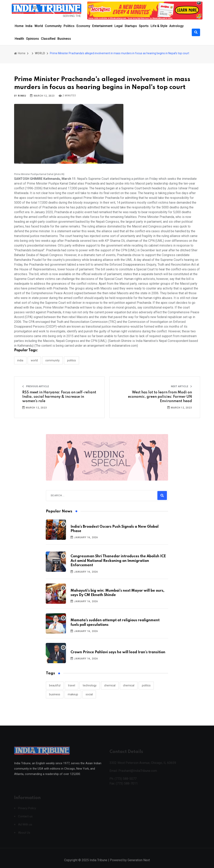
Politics (69, 26)
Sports (144, 26)
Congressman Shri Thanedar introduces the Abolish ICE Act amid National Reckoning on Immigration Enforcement (118, 561)
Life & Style (159, 26)
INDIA (20, 360)
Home (19, 26)
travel (72, 685)
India (29, 26)
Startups (131, 26)
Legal (119, 26)
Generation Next (139, 864)
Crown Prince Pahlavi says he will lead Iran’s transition (118, 652)
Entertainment (102, 26)
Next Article (181, 386)
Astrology (176, 26)
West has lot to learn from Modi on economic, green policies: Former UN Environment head (160, 397)
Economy (83, 26)
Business (64, 39)
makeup (73, 694)
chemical (110, 685)
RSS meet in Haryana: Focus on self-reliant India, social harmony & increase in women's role (59, 397)
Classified (48, 39)
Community (53, 26)
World (39, 26)
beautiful (55, 685)
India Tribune (98, 864)
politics (146, 685)
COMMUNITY (52, 360)
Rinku (22, 96)
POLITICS (72, 360)
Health (19, 39)
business (55, 694)
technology (90, 685)
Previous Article (36, 386)
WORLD (40, 53)
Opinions (32, 39)
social (89, 694)
